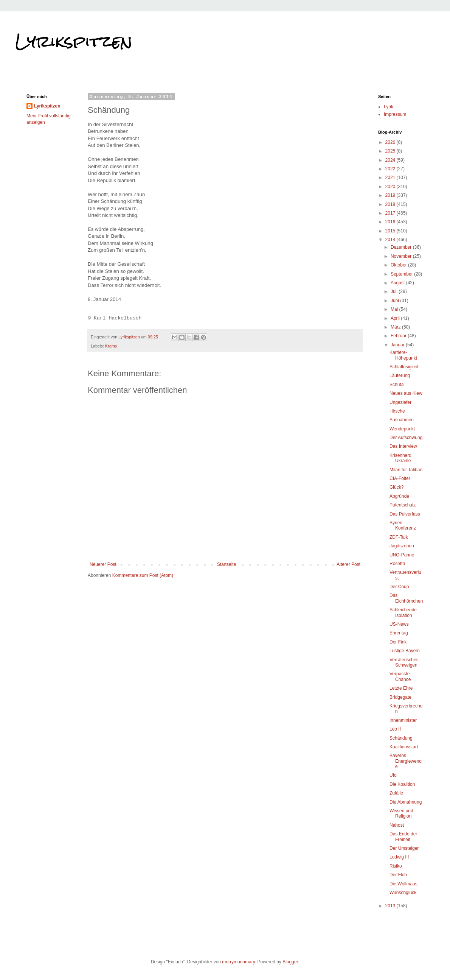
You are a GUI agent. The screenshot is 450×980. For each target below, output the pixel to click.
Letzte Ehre (401, 688)
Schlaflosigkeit (404, 367)
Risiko (396, 866)
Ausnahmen (402, 420)
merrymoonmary (238, 962)
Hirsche (397, 411)
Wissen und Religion (401, 813)
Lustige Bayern (405, 651)
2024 (391, 160)
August (398, 283)
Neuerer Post (103, 564)
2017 (391, 213)
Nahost (397, 825)
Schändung (401, 738)
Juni (395, 301)
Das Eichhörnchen (406, 598)
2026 (391, 142)
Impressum (395, 114)
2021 (391, 178)
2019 (391, 195)
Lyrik (389, 107)
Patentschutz (403, 505)
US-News (399, 624)
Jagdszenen (402, 546)
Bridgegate (400, 697)
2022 (391, 169)
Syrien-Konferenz (403, 525)
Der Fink (398, 642)
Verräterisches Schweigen (404, 662)
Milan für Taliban (406, 470)
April (396, 318)
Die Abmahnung (406, 802)
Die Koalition (402, 784)
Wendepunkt (402, 429)
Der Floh (398, 875)
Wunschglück (403, 893)
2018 (391, 204)
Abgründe (399, 496)
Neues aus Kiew (406, 393)
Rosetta (397, 564)
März (396, 327)
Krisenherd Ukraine (400, 458)
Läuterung (400, 375)
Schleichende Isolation (403, 612)
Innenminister (403, 720)
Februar (399, 336)
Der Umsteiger (404, 848)
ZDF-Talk (399, 537)
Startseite (227, 564)
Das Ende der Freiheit (403, 837)
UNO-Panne (402, 555)
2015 (391, 231)
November (402, 256)
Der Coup (399, 587)
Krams (111, 346)
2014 (391, 240)
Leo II (395, 729)
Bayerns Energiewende (406, 761)
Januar (398, 345)
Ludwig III (399, 857)
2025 (391, 151)
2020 (391, 187)
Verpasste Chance (400, 676)
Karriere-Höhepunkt (403, 355)
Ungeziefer (400, 402)
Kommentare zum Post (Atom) (143, 575)
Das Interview (403, 446)
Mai (395, 309)
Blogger (290, 962)
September (402, 274)
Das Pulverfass (405, 514)
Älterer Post (348, 564)
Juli (395, 291)
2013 (391, 906)
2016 (391, 222)
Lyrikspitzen (74, 41)
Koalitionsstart (404, 747)
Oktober (399, 265)
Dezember (402, 247)
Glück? (396, 487)
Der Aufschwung (406, 438)
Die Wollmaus (403, 884)
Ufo (393, 775)
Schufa (396, 385)
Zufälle (396, 793)
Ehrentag (399, 633)
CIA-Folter (400, 478)
